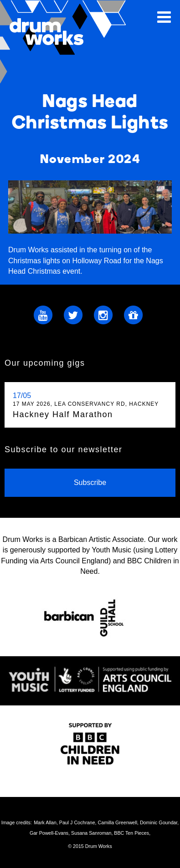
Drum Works (68, 42)
